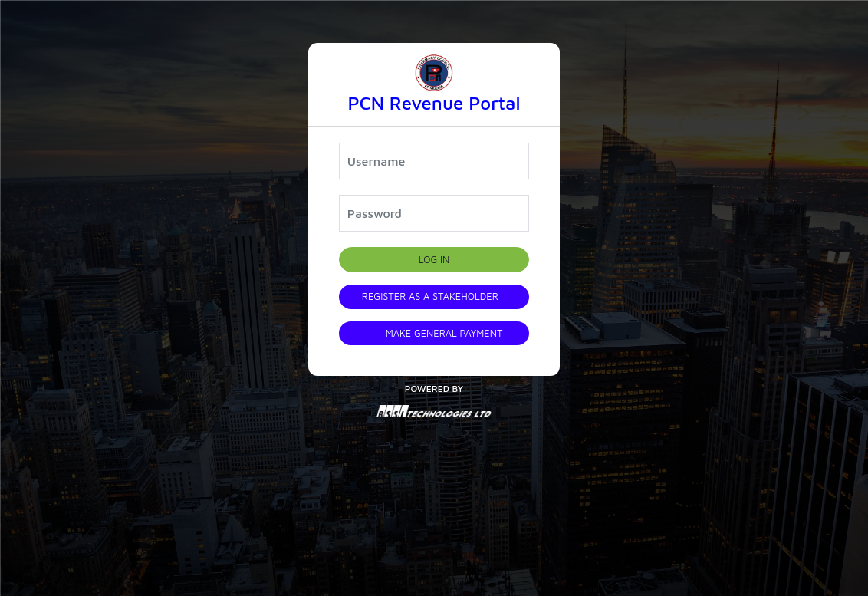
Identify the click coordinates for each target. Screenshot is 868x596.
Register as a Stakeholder (430, 296)
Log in (434, 260)
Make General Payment (444, 333)
